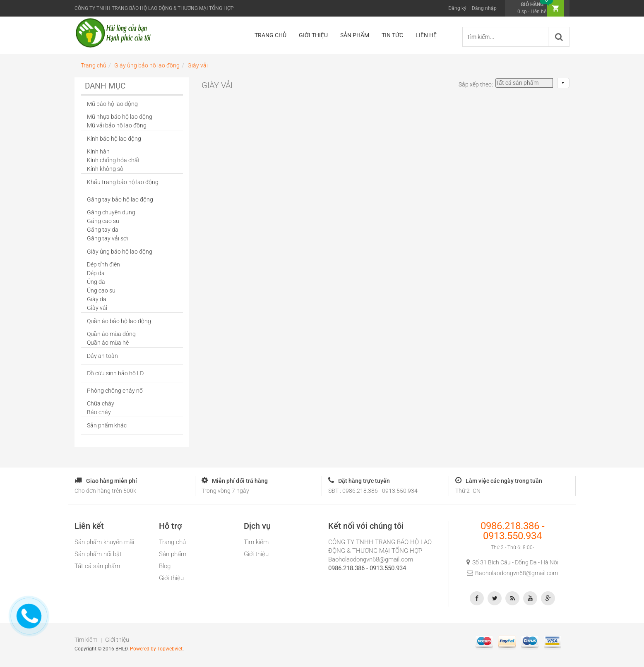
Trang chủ (172, 542)
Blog (165, 566)
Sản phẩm (173, 554)
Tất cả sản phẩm (97, 566)
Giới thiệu (171, 578)
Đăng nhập (484, 8)
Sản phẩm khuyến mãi (104, 542)
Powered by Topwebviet (156, 649)
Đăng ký (457, 8)
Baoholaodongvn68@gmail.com (371, 559)
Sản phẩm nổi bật (98, 554)
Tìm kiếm (256, 542)
